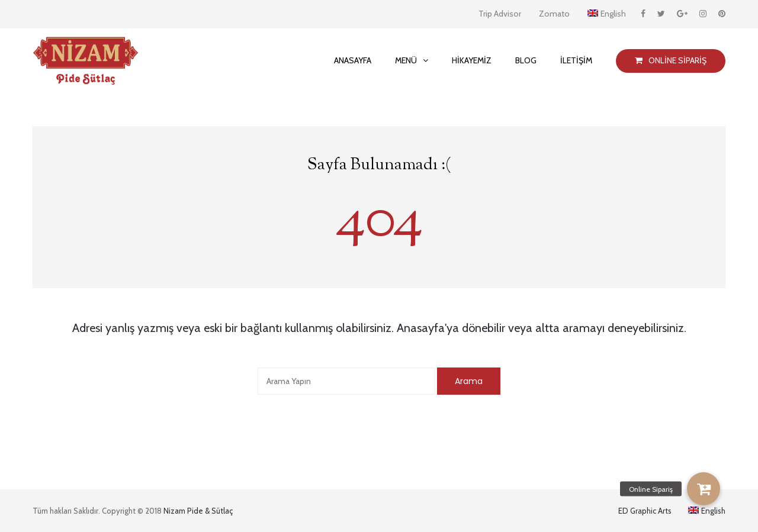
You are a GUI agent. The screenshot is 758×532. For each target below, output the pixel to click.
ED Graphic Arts (645, 511)
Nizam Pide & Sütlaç (198, 511)
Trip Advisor (500, 14)
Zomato (554, 14)
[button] (704, 489)
